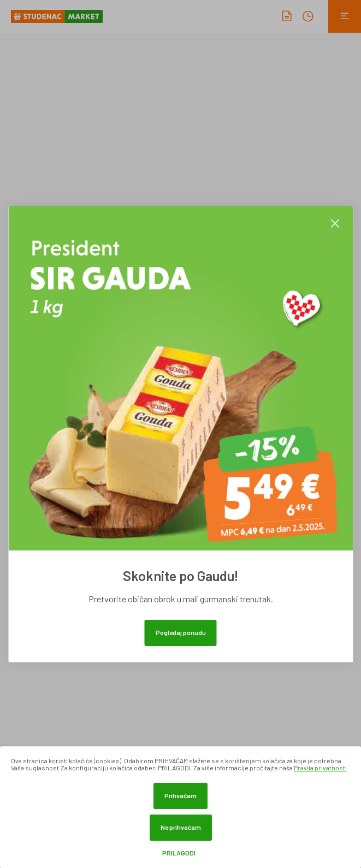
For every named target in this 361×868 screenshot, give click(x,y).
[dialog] (180, 807)
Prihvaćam (180, 795)
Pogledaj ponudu (181, 632)
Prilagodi (179, 853)
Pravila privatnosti (320, 768)
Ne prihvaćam (181, 827)
